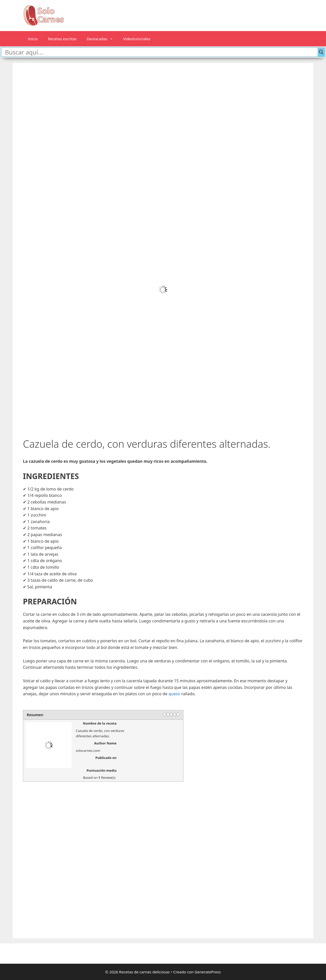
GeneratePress (208, 972)
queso (174, 694)
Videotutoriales (137, 39)
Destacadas (103, 39)
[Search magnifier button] (321, 52)
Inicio (33, 39)
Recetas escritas (62, 39)
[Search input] (161, 52)
